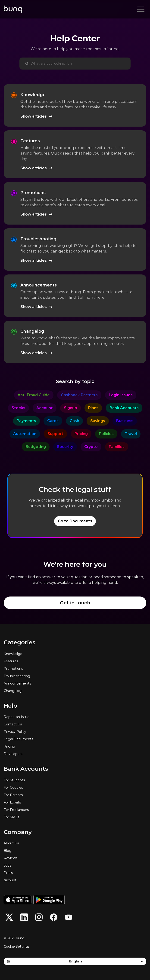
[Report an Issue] (75, 717)
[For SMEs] (75, 817)
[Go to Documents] (75, 521)
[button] (9, 917)
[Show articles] (37, 116)
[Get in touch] (75, 603)
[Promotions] (75, 669)
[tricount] (75, 880)
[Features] (75, 661)
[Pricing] (75, 746)
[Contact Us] (75, 724)
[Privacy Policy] (75, 732)
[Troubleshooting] (75, 676)
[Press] (75, 873)
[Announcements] (75, 683)
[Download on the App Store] (18, 900)
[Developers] (75, 754)
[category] (34, 395)
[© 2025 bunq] (16, 938)
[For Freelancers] (75, 810)
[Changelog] (75, 691)
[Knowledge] (75, 654)
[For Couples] (75, 788)
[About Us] (75, 843)
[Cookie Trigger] (17, 947)
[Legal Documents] (75, 739)
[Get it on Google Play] (49, 900)
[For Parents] (75, 795)
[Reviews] (75, 858)
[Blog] (75, 851)
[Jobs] (75, 865)
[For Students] (75, 780)
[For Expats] (75, 802)
